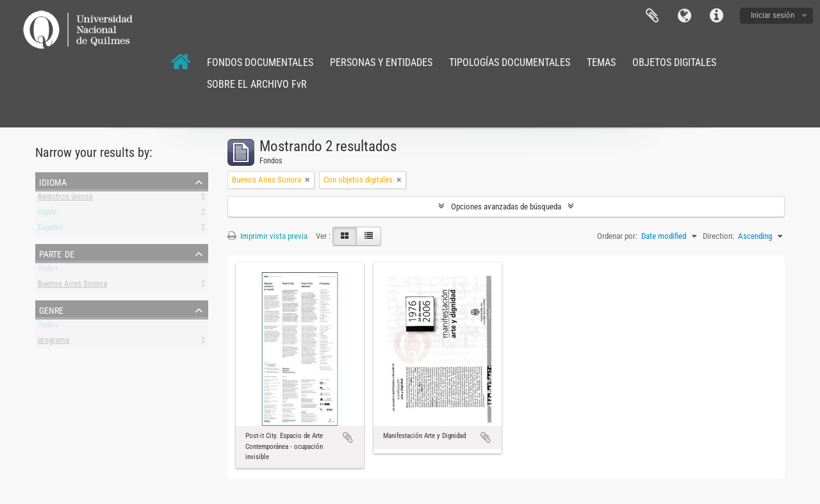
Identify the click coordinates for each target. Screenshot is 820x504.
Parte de (57, 253)
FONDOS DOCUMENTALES (260, 62)
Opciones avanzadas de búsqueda (506, 207)
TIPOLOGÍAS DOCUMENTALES (510, 62)
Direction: (718, 236)
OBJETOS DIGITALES (674, 62)
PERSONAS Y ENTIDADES (381, 62)
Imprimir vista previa (267, 236)
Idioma (684, 16)
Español (51, 230)
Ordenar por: (617, 236)
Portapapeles (652, 16)
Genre (51, 309)
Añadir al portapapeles (348, 437)
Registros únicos (65, 199)
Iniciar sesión (773, 15)
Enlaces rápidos (716, 16)
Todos (48, 271)
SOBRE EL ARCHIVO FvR (257, 84)
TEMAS (601, 62)
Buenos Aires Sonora (72, 286)
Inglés (47, 214)
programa (53, 342)
